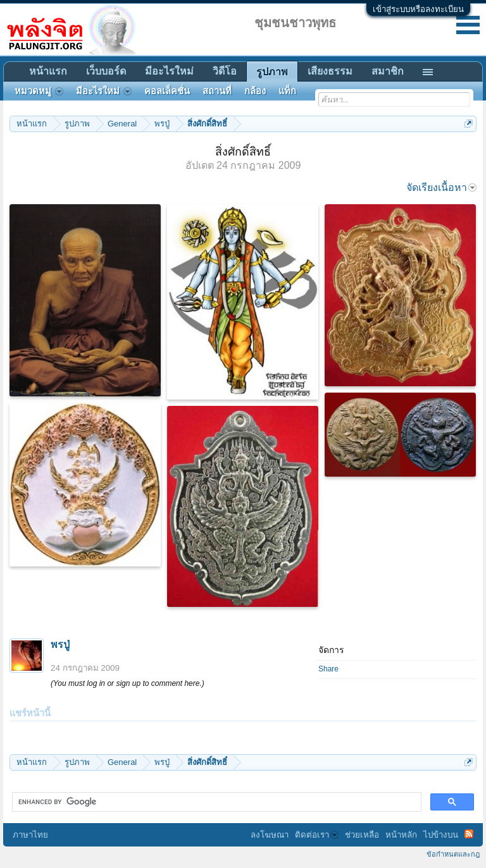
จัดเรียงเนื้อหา (441, 187)
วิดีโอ (225, 71)
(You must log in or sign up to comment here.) (128, 683)
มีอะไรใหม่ (169, 71)
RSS (469, 834)
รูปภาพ (272, 72)
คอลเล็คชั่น (167, 91)
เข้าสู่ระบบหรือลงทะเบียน (418, 9)
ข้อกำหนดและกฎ (453, 854)
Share (328, 669)
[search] (215, 802)
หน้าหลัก (401, 835)
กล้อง (255, 91)
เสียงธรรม (330, 71)
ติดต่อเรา (317, 835)
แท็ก (287, 91)
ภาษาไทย (30, 835)
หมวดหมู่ (39, 91)
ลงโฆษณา (270, 835)
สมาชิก (388, 71)
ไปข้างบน (441, 835)
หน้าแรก (48, 71)
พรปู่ (60, 645)
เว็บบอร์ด (106, 71)
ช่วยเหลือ (362, 835)
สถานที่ (217, 91)
